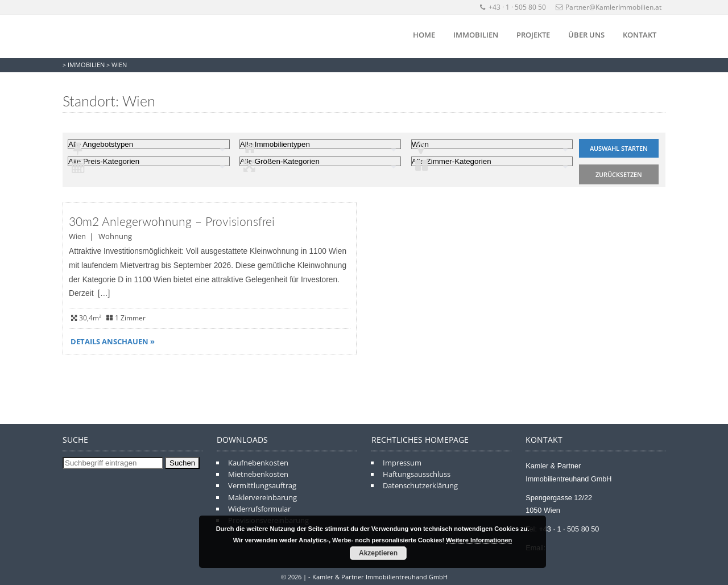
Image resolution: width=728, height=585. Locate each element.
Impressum (402, 463)
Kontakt (640, 35)
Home (424, 35)
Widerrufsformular (259, 509)
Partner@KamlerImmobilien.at (609, 7)
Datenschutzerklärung (420, 485)
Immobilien (476, 35)
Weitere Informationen (479, 540)
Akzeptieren (378, 553)
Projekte (533, 35)
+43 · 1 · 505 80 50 (513, 7)
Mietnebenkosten (258, 474)
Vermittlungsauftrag (262, 485)
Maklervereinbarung (262, 497)
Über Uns (586, 35)
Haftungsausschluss (417, 474)
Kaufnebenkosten (258, 463)
